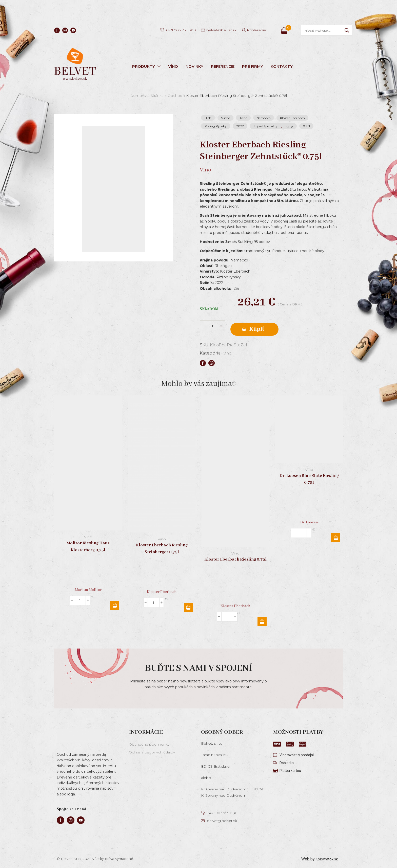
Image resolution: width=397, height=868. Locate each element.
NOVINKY (194, 66)
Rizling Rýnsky (216, 126)
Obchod (175, 96)
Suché (225, 118)
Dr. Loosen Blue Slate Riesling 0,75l (309, 476)
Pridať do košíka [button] (115, 602)
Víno (228, 350)
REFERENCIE (223, 66)
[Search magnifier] (347, 30)
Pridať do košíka (272, 325)
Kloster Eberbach (292, 118)
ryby (290, 126)
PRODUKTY (146, 66)
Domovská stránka (147, 96)
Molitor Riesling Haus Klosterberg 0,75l (88, 543)
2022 (240, 126)
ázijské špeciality (265, 126)
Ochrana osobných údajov (152, 749)
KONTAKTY (282, 66)
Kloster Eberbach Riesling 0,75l (235, 556)
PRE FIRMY (253, 66)
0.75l (306, 126)
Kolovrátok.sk (326, 855)
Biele (208, 118)
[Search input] (323, 30)
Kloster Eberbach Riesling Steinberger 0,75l (162, 545)
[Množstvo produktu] (213, 324)
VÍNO (173, 66)
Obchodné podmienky (149, 741)
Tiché (243, 118)
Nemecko (264, 118)
